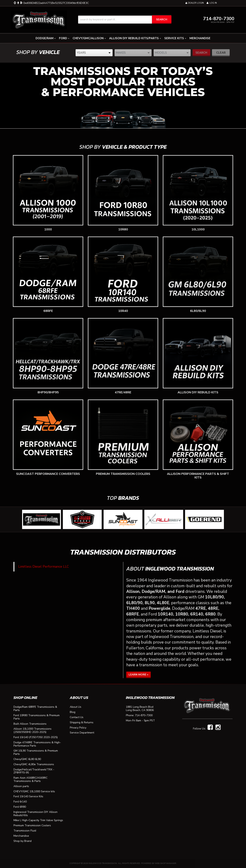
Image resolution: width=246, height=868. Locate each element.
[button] (125, 20)
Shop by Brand (22, 841)
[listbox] (94, 53)
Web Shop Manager (166, 863)
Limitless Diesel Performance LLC (44, 566)
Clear (221, 53)
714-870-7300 (144, 716)
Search (201, 53)
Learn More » (138, 675)
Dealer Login (195, 3)
